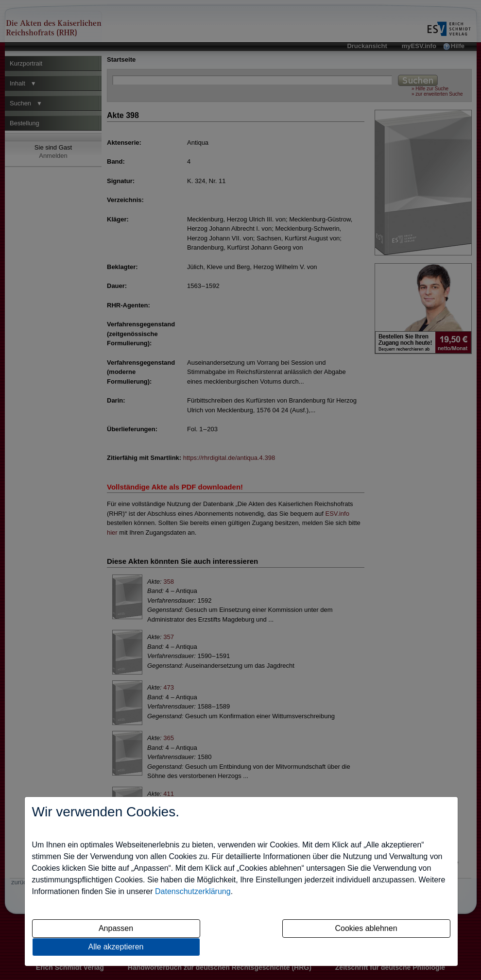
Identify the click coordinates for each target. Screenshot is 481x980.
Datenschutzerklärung (193, 891)
